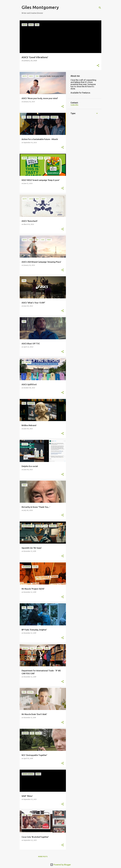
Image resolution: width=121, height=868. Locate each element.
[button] (98, 66)
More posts (43, 857)
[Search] (100, 8)
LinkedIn (74, 105)
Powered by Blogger (60, 865)
